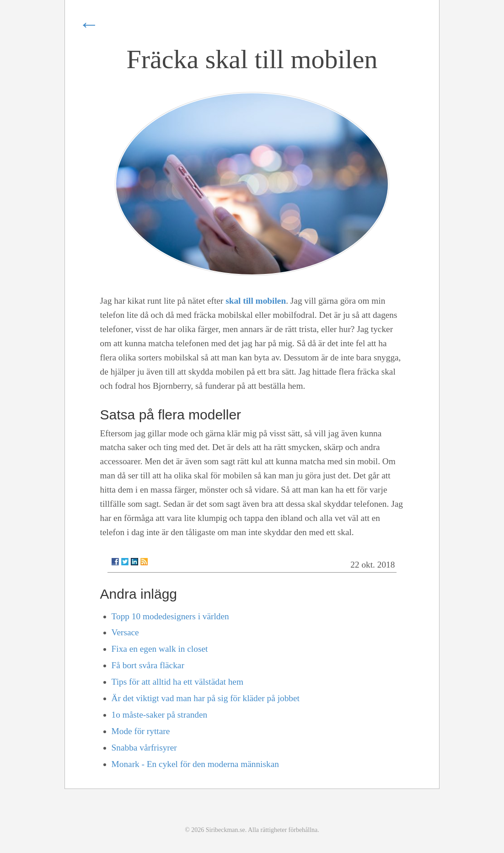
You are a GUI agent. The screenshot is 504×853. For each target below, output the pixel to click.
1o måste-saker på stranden (160, 715)
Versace (125, 632)
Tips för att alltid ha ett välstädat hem (177, 682)
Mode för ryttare (141, 731)
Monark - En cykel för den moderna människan (195, 764)
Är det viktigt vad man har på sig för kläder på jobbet (206, 698)
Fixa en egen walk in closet (160, 649)
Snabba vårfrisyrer (144, 748)
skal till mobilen (256, 301)
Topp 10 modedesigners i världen (170, 616)
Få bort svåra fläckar (148, 665)
